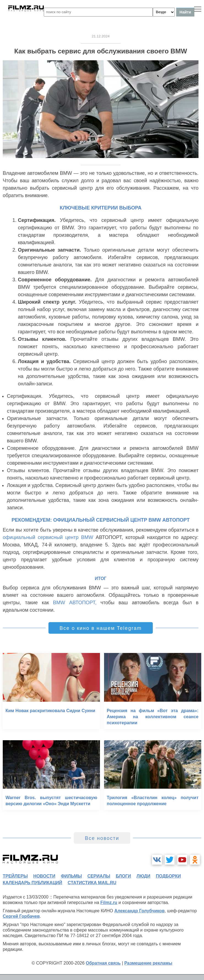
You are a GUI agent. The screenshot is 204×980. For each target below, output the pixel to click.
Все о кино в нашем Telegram (100, 628)
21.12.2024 (101, 36)
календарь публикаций (32, 883)
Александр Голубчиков (139, 911)
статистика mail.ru (92, 883)
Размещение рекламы (148, 963)
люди (143, 876)
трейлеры (15, 876)
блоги (123, 876)
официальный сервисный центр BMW (48, 537)
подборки (168, 876)
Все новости (102, 838)
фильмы (71, 876)
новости (44, 876)
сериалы (99, 876)
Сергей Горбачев (21, 916)
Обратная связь (103, 963)
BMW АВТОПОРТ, (75, 603)
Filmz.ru (109, 903)
